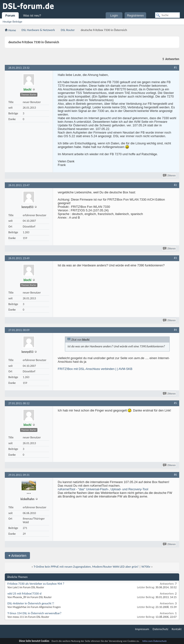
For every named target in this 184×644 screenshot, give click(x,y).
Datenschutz (160, 629)
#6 (175, 475)
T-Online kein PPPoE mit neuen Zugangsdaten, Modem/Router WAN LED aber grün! (86, 567)
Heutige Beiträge (12, 22)
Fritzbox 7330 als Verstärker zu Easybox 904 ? (36, 584)
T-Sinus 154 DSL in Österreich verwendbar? (34, 613)
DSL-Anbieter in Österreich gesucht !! (31, 603)
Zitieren (170, 175)
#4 (175, 330)
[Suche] (167, 15)
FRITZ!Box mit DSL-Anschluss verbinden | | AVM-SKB (95, 369)
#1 (175, 67)
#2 (175, 185)
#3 (175, 258)
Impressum (142, 629)
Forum (10, 15)
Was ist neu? (32, 15)
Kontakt (177, 629)
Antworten (17, 555)
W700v (146, 567)
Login (114, 15)
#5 (175, 403)
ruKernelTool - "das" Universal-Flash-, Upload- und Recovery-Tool (103, 489)
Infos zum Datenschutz (155, 641)
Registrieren (135, 15)
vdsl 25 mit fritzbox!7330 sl (24, 593)
